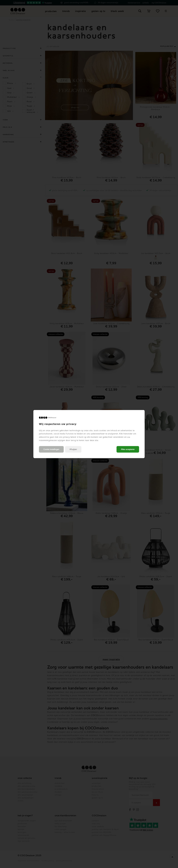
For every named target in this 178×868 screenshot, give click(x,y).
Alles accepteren (128, 449)
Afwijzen (73, 449)
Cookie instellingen (51, 449)
